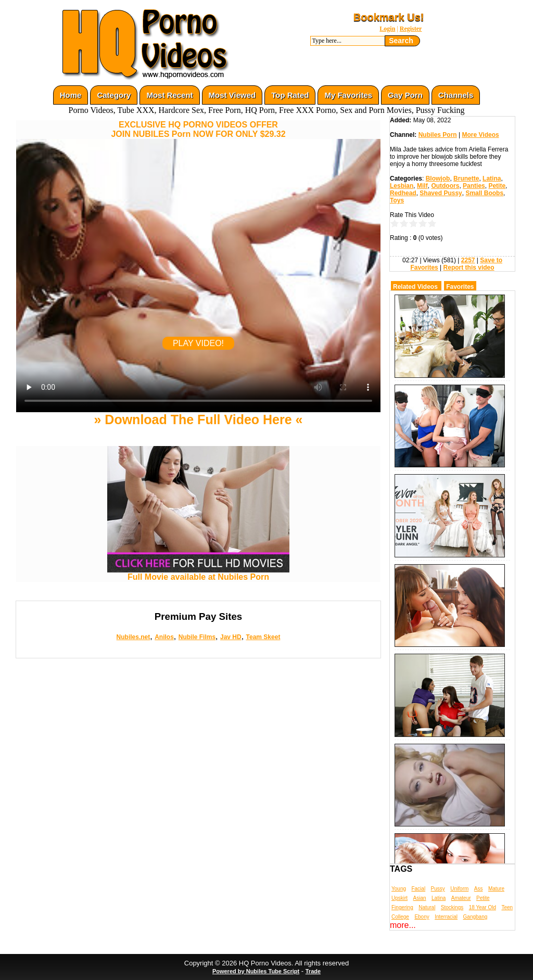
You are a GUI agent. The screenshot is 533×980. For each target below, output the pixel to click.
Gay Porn (405, 95)
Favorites (460, 287)
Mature (496, 889)
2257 (468, 260)
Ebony (422, 917)
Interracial (446, 917)
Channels (456, 95)
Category (114, 95)
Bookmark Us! (389, 17)
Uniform (459, 889)
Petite (497, 186)
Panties (474, 186)
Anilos (164, 637)
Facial (418, 889)
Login (387, 29)
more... (403, 925)
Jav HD (231, 637)
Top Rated (290, 95)
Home (71, 95)
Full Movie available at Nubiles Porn (198, 573)
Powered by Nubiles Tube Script (256, 971)
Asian (420, 898)
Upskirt (399, 898)
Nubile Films (197, 637)
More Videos (481, 135)
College (400, 917)
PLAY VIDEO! (198, 343)
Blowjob (438, 179)
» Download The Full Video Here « (198, 419)
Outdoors (445, 186)
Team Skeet (263, 637)
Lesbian (402, 186)
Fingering (402, 907)
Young (399, 889)
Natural (427, 907)
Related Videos (415, 287)
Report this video (469, 268)
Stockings (452, 907)
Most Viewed (232, 95)
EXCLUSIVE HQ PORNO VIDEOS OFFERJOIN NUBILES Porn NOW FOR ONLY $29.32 (198, 129)
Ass (479, 889)
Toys (397, 200)
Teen (507, 907)
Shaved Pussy (441, 193)
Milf (422, 186)
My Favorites (348, 95)
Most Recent (169, 95)
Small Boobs (484, 193)
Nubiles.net (134, 637)
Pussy (438, 889)
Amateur (461, 898)
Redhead (403, 193)
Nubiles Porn (438, 135)
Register (411, 29)
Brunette (466, 179)
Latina (492, 179)
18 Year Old (483, 907)
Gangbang (475, 917)
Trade (313, 971)
